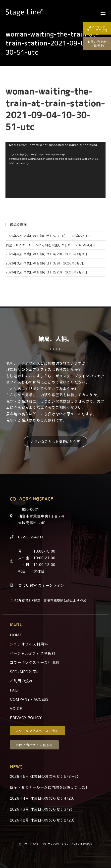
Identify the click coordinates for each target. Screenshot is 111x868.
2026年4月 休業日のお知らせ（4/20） (35, 254)
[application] (55, 170)
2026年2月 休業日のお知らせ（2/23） (35, 272)
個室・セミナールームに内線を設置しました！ (40, 245)
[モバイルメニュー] (103, 12)
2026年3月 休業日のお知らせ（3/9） (34, 263)
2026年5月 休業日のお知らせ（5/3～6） (36, 236)
